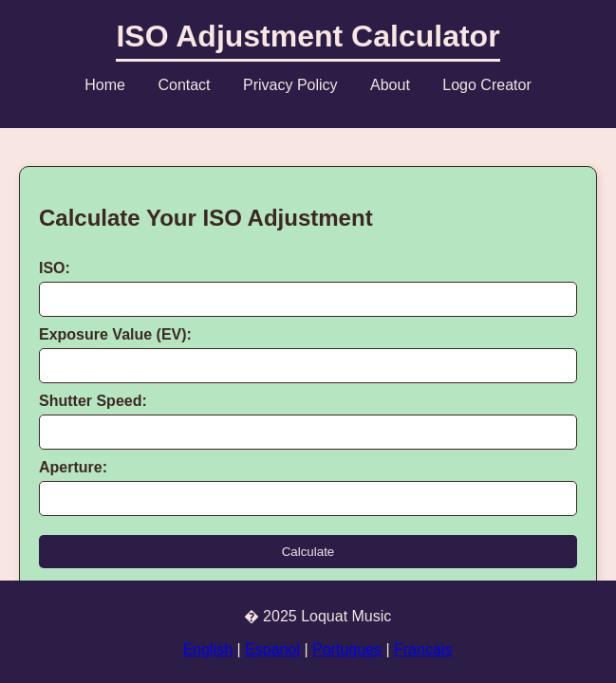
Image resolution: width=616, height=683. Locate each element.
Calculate (308, 552)
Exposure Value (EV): (115, 334)
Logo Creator (486, 85)
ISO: (55, 268)
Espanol (272, 649)
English (208, 649)
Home (105, 85)
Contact (184, 85)
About (390, 85)
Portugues (347, 649)
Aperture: (73, 467)
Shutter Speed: (93, 401)
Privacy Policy (290, 85)
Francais (423, 649)
